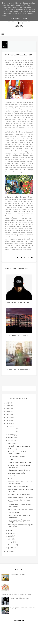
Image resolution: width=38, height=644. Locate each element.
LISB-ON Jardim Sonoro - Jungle (19, 462)
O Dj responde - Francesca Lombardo (22, 608)
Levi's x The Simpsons (17, 575)
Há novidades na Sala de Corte (19, 470)
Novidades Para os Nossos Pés (19, 446)
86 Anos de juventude (16, 449)
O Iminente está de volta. (19, 336)
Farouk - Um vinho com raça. (19, 598)
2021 (8, 412)
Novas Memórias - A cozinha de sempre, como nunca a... (19, 521)
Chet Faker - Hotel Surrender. (19, 369)
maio (10, 536)
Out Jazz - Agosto (14, 479)
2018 (8, 420)
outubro (11, 435)
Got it (25, 19)
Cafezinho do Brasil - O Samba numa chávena (19, 453)
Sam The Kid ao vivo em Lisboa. (19, 303)
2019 (8, 418)
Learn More (16, 19)
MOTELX (11, 459)
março (11, 542)
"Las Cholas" (12, 443)
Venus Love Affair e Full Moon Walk (20, 509)
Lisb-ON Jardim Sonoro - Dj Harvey (20, 497)
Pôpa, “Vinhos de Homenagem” (19, 486)
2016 (8, 426)
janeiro (11, 548)
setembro (12, 438)
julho (10, 530)
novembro (12, 432)
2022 (8, 409)
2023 (8, 406)
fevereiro (12, 545)
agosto (11, 441)
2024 (8, 403)
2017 (8, 423)
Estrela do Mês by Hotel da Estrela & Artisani (16, 594)
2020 (8, 415)
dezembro (12, 429)
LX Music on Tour (14, 512)
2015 (8, 551)
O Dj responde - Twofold (16, 457)
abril (10, 539)
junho (10, 533)
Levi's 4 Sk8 (12, 476)
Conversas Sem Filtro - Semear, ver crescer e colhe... (21, 483)
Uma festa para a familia (17, 473)
